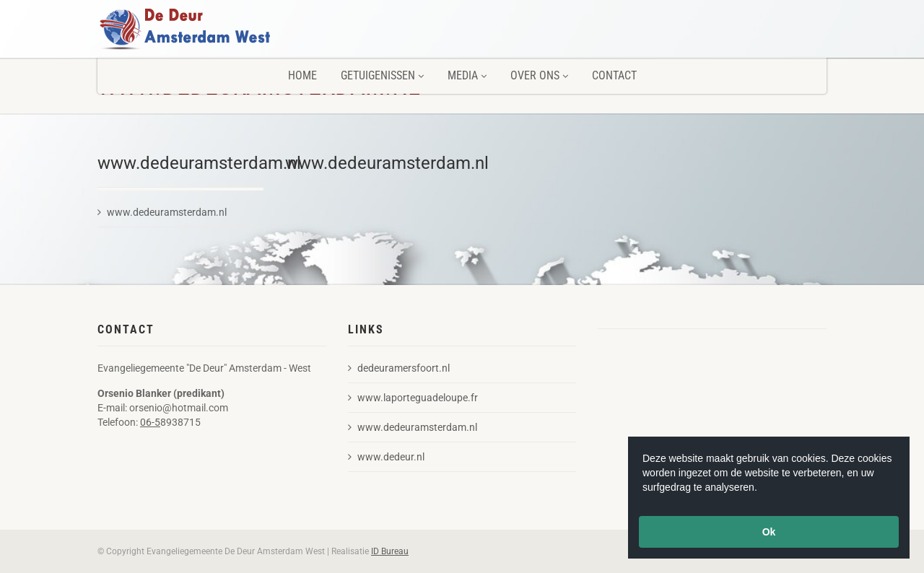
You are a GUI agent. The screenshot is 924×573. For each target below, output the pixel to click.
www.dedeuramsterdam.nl (162, 212)
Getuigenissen (382, 75)
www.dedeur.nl (386, 457)
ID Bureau (390, 551)
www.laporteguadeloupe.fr (413, 398)
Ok (769, 532)
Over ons (539, 75)
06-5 (150, 422)
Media (467, 75)
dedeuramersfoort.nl (399, 368)
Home (302, 75)
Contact (614, 75)
